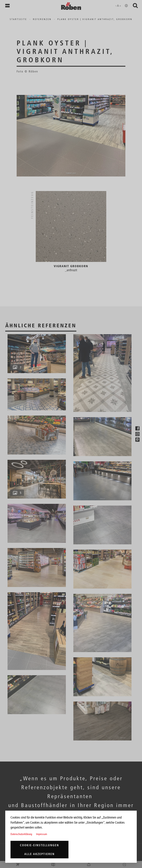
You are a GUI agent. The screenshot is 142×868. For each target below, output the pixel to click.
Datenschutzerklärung (21, 834)
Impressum (42, 834)
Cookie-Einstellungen (39, 845)
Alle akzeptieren (39, 854)
